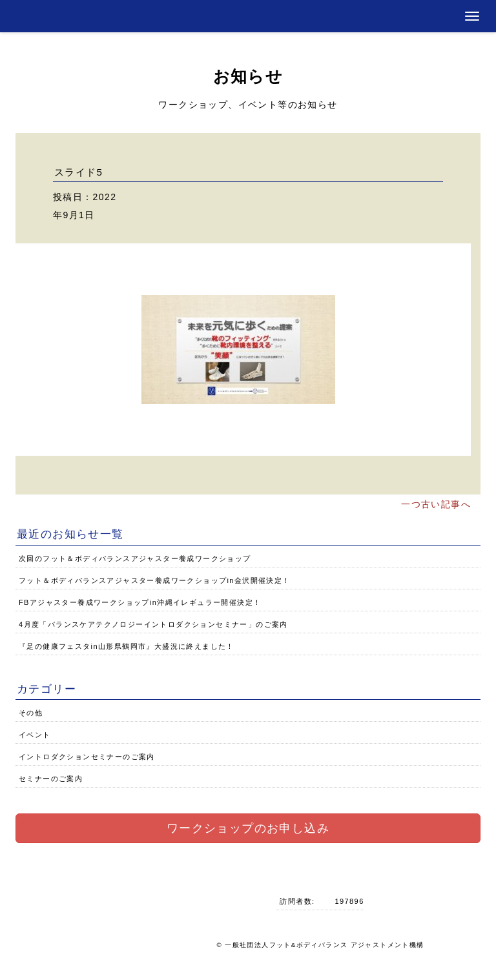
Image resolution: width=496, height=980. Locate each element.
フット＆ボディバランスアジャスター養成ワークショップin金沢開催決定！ (155, 580)
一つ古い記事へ (436, 504)
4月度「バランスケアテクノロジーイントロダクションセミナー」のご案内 (153, 624)
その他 (31, 713)
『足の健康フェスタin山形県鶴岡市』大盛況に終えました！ (127, 646)
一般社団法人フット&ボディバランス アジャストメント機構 (324, 945)
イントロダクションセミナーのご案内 (87, 757)
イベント (35, 735)
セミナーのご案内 (51, 779)
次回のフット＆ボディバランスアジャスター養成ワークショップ (135, 558)
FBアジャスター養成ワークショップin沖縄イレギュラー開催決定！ (140, 602)
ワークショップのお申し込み (248, 828)
